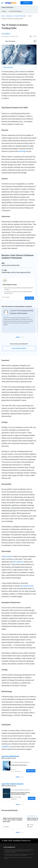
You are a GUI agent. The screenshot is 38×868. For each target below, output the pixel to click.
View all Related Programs (19, 348)
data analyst (8, 556)
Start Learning (31, 771)
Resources (10, 16)
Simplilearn (6, 747)
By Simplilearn (6, 34)
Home (3, 16)
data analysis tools (26, 586)
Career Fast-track (20, 16)
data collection (18, 562)
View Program (29, 298)
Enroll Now (32, 798)
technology (22, 151)
